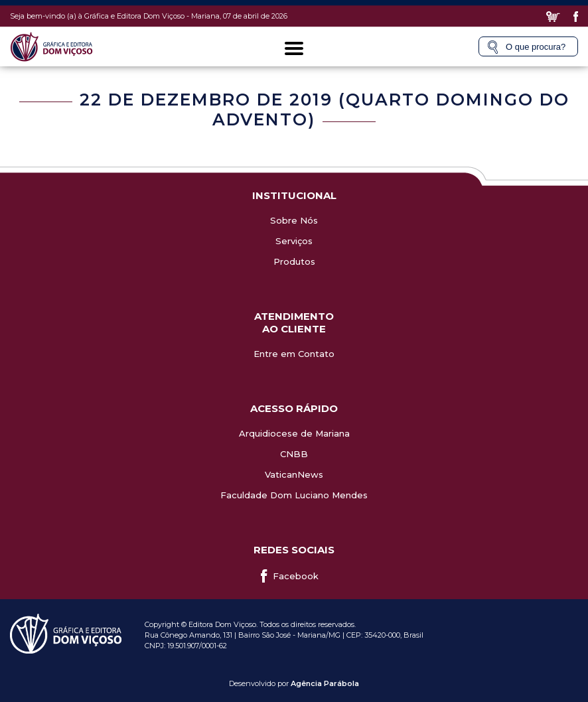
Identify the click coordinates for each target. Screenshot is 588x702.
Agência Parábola (325, 683)
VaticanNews (294, 474)
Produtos (294, 261)
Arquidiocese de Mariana (294, 433)
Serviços (294, 241)
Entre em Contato (294, 354)
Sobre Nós (294, 220)
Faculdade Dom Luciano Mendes (294, 495)
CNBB (294, 454)
